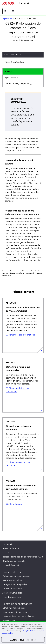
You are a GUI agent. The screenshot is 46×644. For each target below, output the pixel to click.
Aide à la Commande (12, 593)
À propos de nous (11, 548)
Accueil (32, 3)
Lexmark (7, 544)
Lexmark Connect (11, 565)
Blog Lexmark (9, 620)
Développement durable (14, 561)
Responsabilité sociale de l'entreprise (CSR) (23, 557)
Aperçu (9, 71)
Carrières (7, 553)
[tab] (23, 72)
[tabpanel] (23, 178)
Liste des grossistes (12, 597)
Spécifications (12, 77)
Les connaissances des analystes (18, 616)
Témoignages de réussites (15, 612)
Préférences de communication (17, 576)
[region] (23, 633)
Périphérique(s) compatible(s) (19, 84)
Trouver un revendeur (12, 589)
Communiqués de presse (14, 608)
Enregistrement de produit (15, 584)
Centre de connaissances (17, 604)
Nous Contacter (12, 572)
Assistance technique (12, 580)
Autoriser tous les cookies (23, 640)
